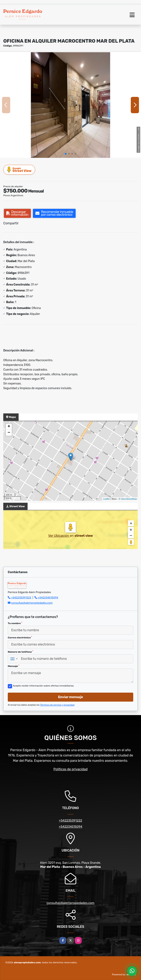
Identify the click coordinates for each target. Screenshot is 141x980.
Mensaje (13, 666)
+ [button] (9, 427)
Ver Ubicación (59, 536)
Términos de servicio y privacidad (57, 705)
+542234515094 (48, 597)
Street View (19, 170)
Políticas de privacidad (71, 769)
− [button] (9, 433)
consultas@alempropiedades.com (32, 603)
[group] (70, 105)
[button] (66, 154)
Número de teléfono (20, 652)
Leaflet (106, 499)
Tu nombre (15, 623)
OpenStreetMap (129, 499)
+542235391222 (21, 597)
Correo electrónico (20, 638)
